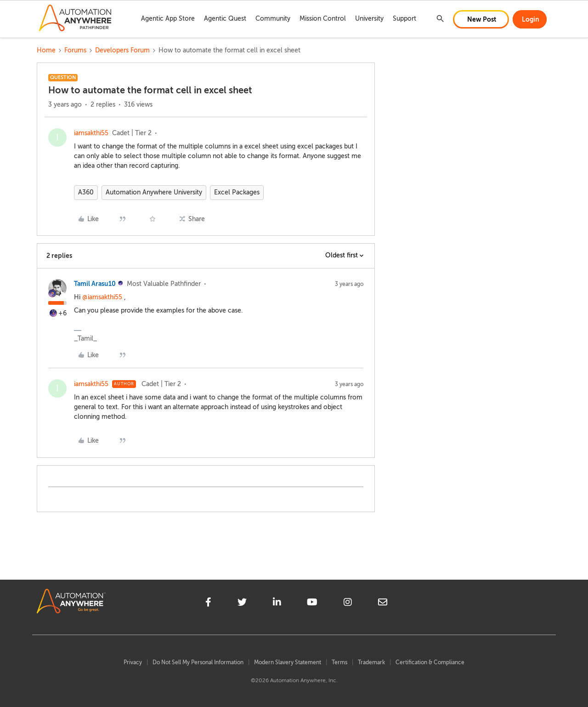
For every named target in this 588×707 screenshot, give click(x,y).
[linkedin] (277, 604)
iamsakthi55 (91, 133)
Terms (339, 662)
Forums (75, 50)
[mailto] (383, 604)
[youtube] (312, 604)
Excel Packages (237, 192)
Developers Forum (122, 50)
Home (46, 50)
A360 (86, 192)
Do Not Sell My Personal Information (198, 662)
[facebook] (208, 604)
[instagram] (348, 604)
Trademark (371, 662)
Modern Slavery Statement (288, 662)
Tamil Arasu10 (95, 284)
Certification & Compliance (430, 662)
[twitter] (242, 604)
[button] (481, 19)
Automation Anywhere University (154, 192)
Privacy (133, 662)
